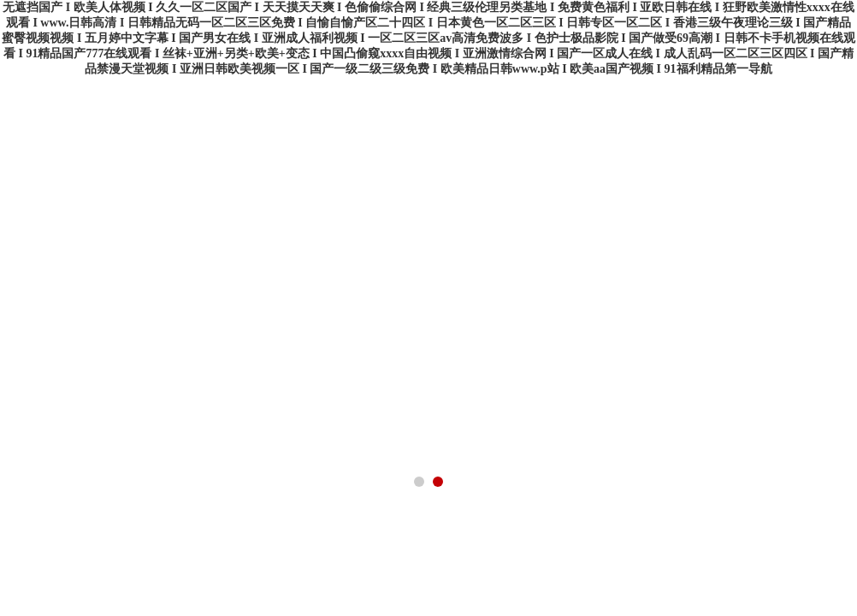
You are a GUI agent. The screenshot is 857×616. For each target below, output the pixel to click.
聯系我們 (725, 199)
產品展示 (212, 199)
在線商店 (811, 199)
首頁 (41, 199)
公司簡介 (127, 199)
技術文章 (383, 199)
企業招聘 (640, 199)
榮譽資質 (469, 199)
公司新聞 (298, 199)
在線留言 (554, 199)
